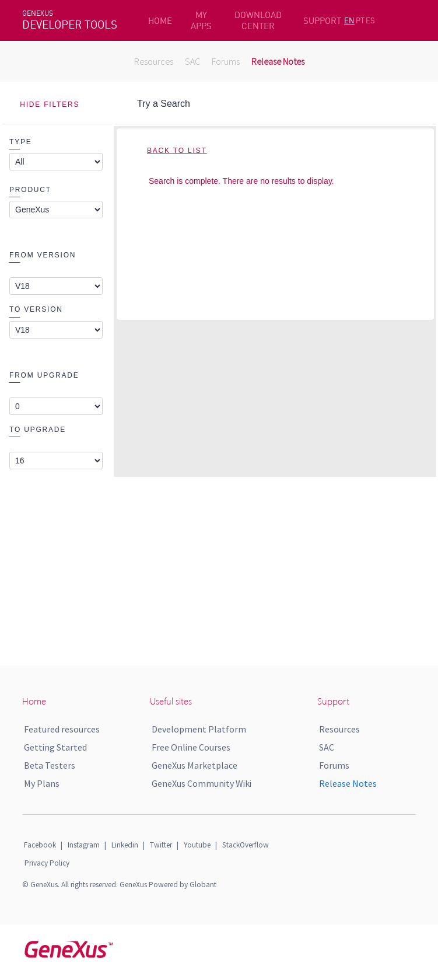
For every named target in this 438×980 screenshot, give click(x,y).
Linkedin (125, 845)
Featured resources (62, 729)
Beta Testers (50, 765)
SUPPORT (322, 21)
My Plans (42, 783)
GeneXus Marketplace (195, 765)
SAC (192, 61)
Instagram (84, 845)
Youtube (197, 845)
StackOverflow (246, 845)
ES (370, 20)
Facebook (40, 845)
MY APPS (201, 20)
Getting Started (55, 747)
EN (349, 20)
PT (360, 20)
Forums (226, 61)
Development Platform (199, 729)
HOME (160, 21)
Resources (154, 61)
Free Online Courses (191, 747)
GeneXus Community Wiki (202, 783)
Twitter (161, 845)
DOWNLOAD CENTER (258, 20)
